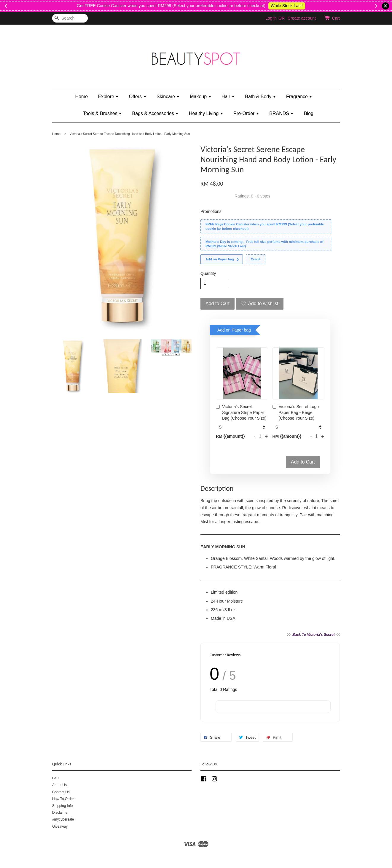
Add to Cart (303, 462)
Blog (309, 113)
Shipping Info (62, 806)
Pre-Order (246, 113)
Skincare (168, 97)
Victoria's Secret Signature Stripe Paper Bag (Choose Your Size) (241, 412)
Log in (271, 18)
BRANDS (281, 113)
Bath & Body (260, 97)
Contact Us (61, 792)
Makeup (200, 97)
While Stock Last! (358, 6)
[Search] (70, 18)
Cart (336, 18)
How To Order (63, 799)
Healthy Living (206, 113)
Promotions (211, 211)
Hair (228, 97)
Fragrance (299, 97)
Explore (109, 97)
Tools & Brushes (102, 113)
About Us (59, 785)
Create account (302, 18)
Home (82, 97)
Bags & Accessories (156, 113)
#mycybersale (63, 819)
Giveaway (60, 826)
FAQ (56, 778)
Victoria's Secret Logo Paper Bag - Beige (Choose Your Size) (296, 412)
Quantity (208, 273)
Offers (138, 97)
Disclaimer (60, 813)
